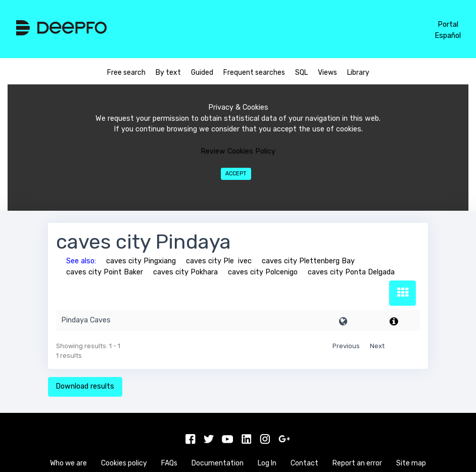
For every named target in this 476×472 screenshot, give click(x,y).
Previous (346, 346)
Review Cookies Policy (238, 151)
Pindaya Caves (86, 320)
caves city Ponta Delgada (351, 272)
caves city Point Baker (105, 272)
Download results (85, 386)
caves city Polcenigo (263, 272)
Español (448, 36)
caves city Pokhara (185, 272)
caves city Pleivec (219, 261)
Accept (236, 174)
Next (377, 346)
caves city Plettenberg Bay (308, 261)
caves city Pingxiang (141, 261)
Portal (448, 25)
